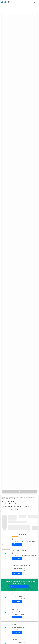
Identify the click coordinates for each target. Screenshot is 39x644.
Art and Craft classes (6, 497)
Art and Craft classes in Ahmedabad (20, 497)
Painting (26, 571)
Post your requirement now (19, 587)
